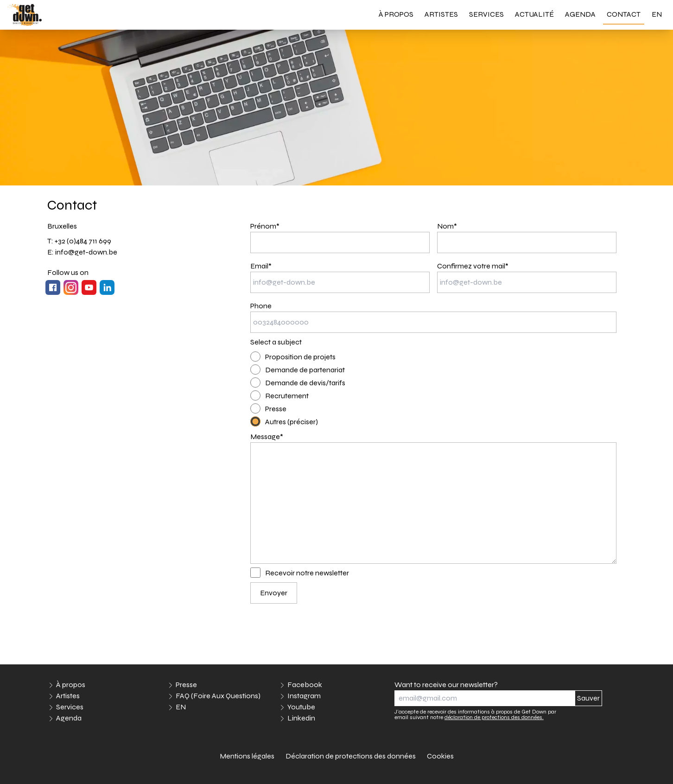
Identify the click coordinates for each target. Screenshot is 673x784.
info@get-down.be (86, 252)
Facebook (305, 685)
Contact (624, 14)
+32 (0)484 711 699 (83, 241)
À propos (396, 14)
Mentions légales (247, 756)
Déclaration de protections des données (351, 756)
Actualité (534, 14)
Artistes (441, 14)
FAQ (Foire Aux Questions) (218, 696)
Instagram (304, 696)
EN (657, 14)
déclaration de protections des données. (494, 717)
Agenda (580, 14)
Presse (186, 685)
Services (486, 14)
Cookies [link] (440, 756)
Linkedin (301, 718)
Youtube (301, 707)
